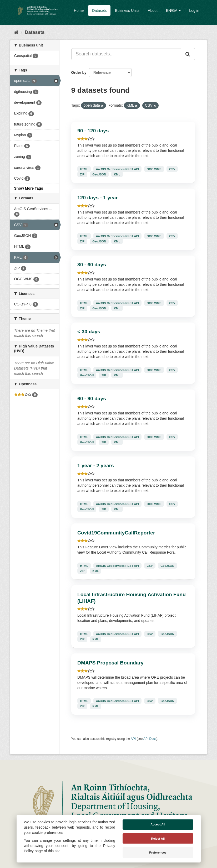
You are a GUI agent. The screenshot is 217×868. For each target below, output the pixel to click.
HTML (84, 169)
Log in (194, 11)
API (133, 739)
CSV (172, 169)
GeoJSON (99, 174)
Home (79, 11)
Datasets (99, 11)
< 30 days (89, 332)
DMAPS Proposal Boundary (110, 663)
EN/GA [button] (173, 11)
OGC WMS (154, 169)
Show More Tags (29, 188)
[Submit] (188, 54)
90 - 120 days (93, 131)
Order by (79, 72)
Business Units (127, 11)
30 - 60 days (92, 265)
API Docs (150, 739)
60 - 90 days (92, 399)
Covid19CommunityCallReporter (116, 533)
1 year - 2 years (96, 466)
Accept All (158, 824)
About (153, 11)
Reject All (158, 839)
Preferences (158, 853)
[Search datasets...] (126, 54)
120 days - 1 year (98, 198)
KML (117, 174)
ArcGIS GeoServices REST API (117, 169)
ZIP (82, 174)
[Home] (16, 32)
